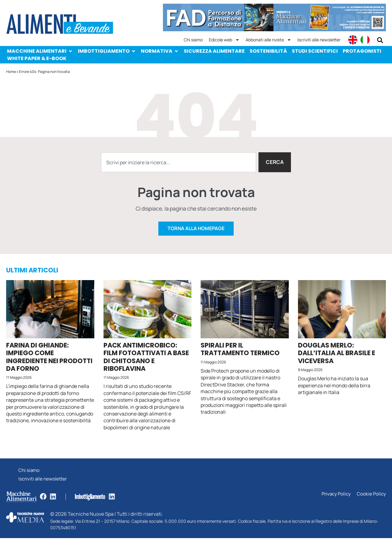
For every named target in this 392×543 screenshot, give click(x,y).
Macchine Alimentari (40, 51)
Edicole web (224, 40)
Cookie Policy (371, 499)
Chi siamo (193, 40)
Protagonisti (362, 51)
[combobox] (178, 162)
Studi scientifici (315, 51)
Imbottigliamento (107, 51)
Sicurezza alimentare (214, 51)
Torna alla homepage (196, 232)
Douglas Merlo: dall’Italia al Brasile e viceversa (337, 357)
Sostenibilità (268, 51)
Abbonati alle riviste (268, 40)
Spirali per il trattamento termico (240, 353)
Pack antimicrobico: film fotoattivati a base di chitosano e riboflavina (146, 361)
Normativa (160, 51)
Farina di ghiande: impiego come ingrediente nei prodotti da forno (49, 361)
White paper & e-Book (37, 58)
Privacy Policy (335, 499)
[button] (380, 40)
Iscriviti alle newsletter (319, 40)
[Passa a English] (353, 40)
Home (11, 72)
